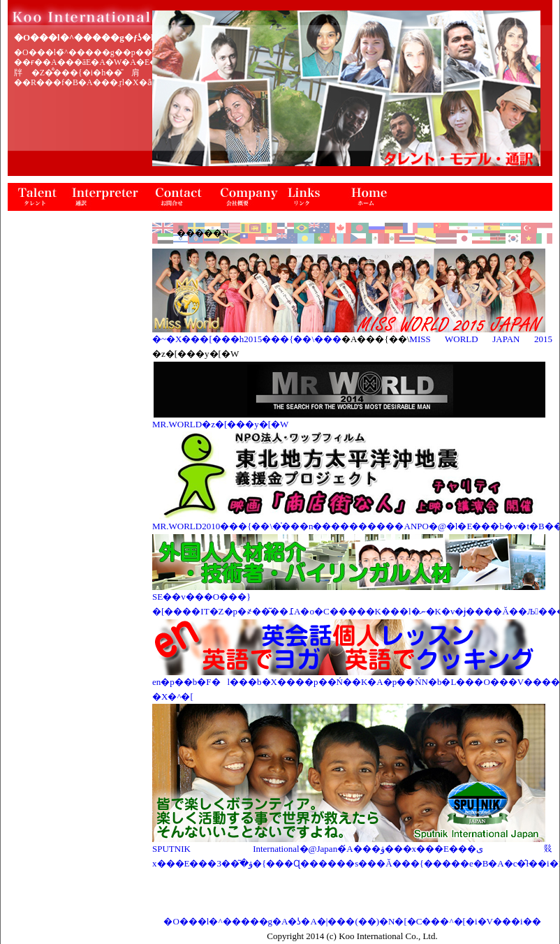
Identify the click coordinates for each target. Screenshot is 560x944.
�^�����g (36, 197)
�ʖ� (105, 197)
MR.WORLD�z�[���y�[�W (220, 424)
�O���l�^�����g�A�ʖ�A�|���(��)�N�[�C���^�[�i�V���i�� (352, 921)
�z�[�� (371, 197)
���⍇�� (182, 197)
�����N (308, 197)
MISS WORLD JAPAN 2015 (481, 339)
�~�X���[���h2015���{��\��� (247, 339)
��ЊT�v (249, 197)
